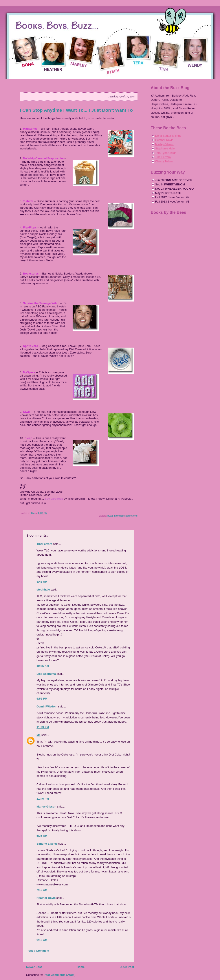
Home (81, 967)
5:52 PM (42, 699)
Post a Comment (38, 951)
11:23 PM (43, 727)
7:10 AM (42, 890)
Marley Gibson (46, 807)
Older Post (127, 967)
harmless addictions (126, 516)
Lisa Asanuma (46, 674)
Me (38, 735)
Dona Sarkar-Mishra (168, 136)
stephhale (43, 590)
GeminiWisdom (47, 706)
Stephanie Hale (165, 148)
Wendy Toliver (164, 161)
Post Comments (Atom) (60, 975)
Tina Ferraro (163, 157)
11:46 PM (43, 799)
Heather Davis (46, 898)
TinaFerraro (44, 544)
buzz (110, 516)
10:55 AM (43, 666)
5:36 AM (42, 836)
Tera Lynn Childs (166, 153)
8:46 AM (42, 582)
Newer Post (34, 967)
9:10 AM (42, 940)
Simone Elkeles (47, 844)
